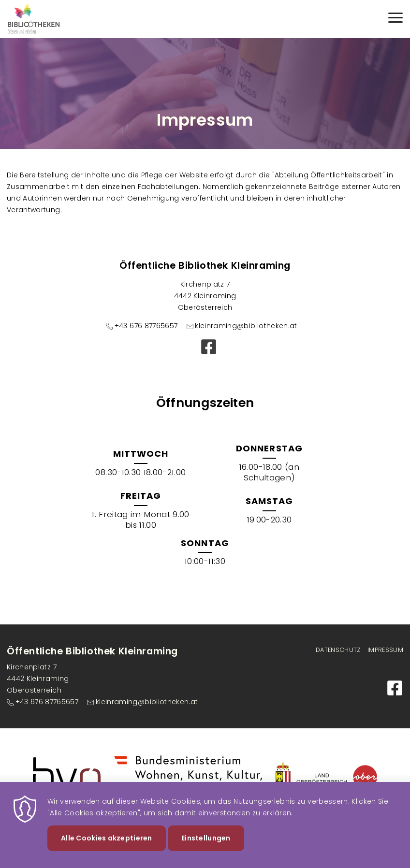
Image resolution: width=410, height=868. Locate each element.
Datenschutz (338, 650)
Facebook (209, 347)
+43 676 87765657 (146, 326)
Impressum (385, 650)
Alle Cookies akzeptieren (107, 847)
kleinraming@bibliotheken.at (246, 326)
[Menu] (395, 19)
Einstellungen (206, 847)
